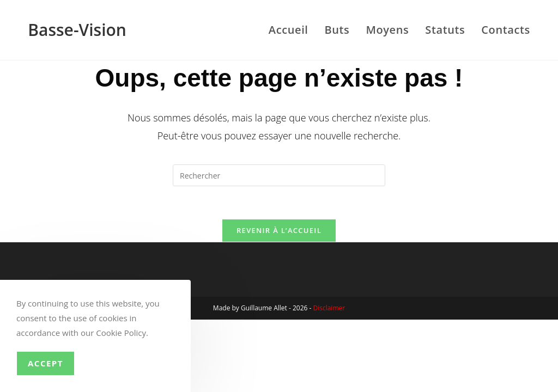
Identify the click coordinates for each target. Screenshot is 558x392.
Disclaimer (329, 308)
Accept (46, 363)
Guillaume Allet (264, 308)
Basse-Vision (77, 30)
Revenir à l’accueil (279, 230)
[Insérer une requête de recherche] (279, 175)
